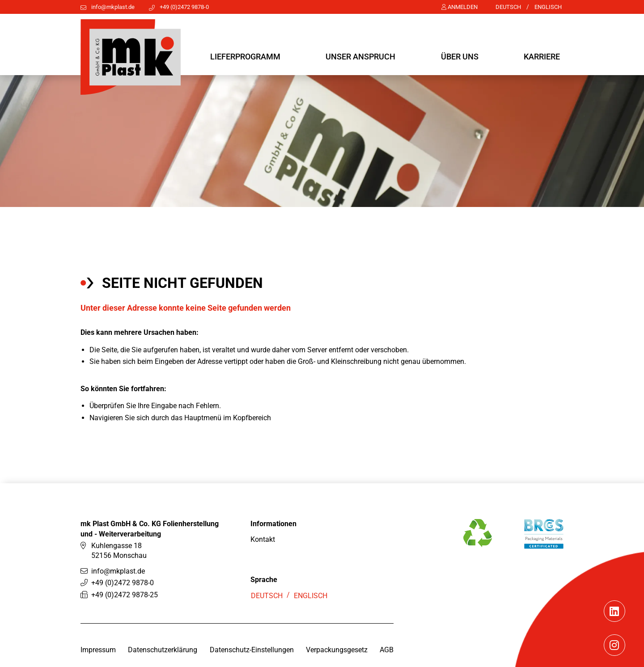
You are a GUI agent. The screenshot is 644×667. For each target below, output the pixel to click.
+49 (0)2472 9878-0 (184, 7)
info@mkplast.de (113, 7)
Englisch (548, 7)
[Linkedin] (614, 628)
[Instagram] (614, 662)
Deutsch (508, 7)
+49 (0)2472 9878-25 (125, 610)
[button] (245, 57)
